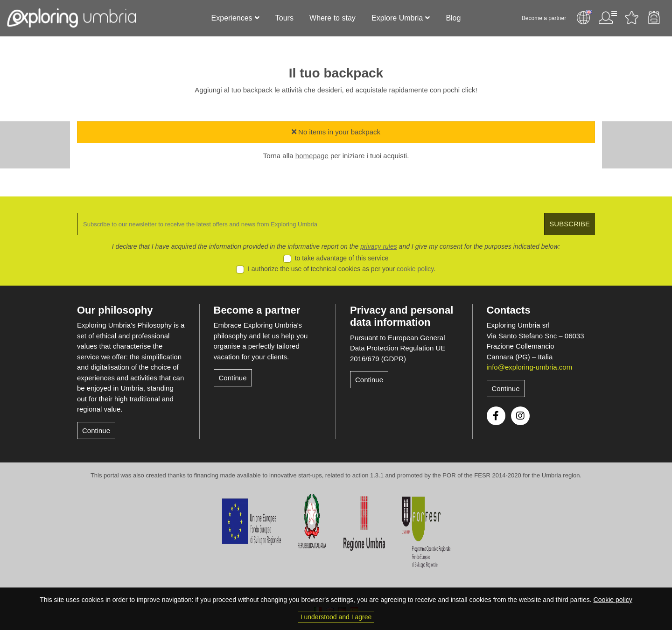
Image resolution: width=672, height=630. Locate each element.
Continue (96, 430)
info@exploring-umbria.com (530, 367)
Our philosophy (115, 310)
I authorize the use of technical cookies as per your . (342, 269)
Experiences (232, 18)
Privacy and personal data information (402, 316)
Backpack (654, 18)
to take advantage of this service (342, 258)
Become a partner (543, 18)
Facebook (496, 416)
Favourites (631, 18)
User (607, 18)
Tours (284, 18)
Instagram (520, 416)
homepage (312, 156)
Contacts (509, 310)
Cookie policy (613, 600)
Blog (453, 18)
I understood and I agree (336, 617)
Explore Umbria (397, 18)
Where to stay (332, 18)
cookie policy (415, 269)
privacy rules (379, 246)
